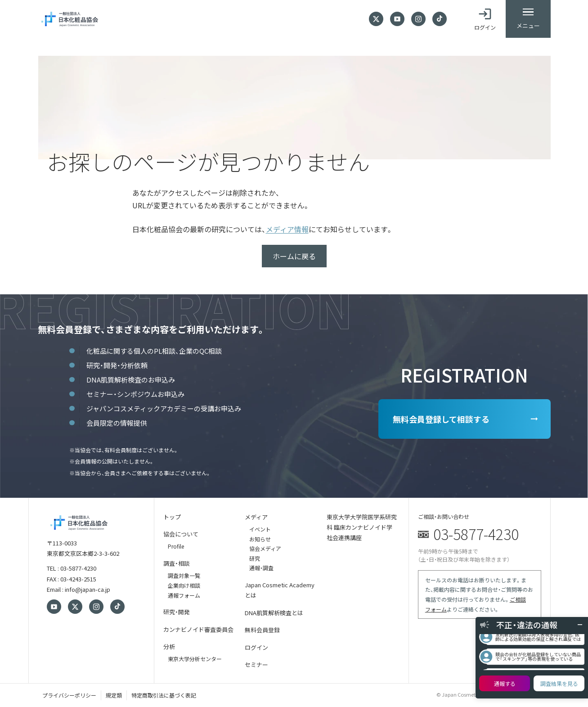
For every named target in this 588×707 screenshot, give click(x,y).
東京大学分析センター (195, 659)
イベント (260, 529)
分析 (169, 646)
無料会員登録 (262, 630)
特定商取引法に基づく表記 (164, 695)
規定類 (114, 695)
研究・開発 (177, 612)
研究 (255, 558)
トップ (172, 517)
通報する (505, 683)
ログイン (256, 647)
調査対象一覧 (184, 575)
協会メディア (265, 548)
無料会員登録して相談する (441, 419)
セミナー (256, 664)
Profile (176, 546)
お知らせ (260, 539)
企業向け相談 (184, 585)
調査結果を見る (559, 683)
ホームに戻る (294, 256)
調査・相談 (177, 563)
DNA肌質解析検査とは (274, 613)
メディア (256, 517)
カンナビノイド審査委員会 (198, 629)
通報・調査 (261, 568)
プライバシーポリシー (69, 695)
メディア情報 (287, 229)
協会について (181, 534)
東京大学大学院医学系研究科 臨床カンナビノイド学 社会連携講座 (362, 527)
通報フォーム (184, 595)
